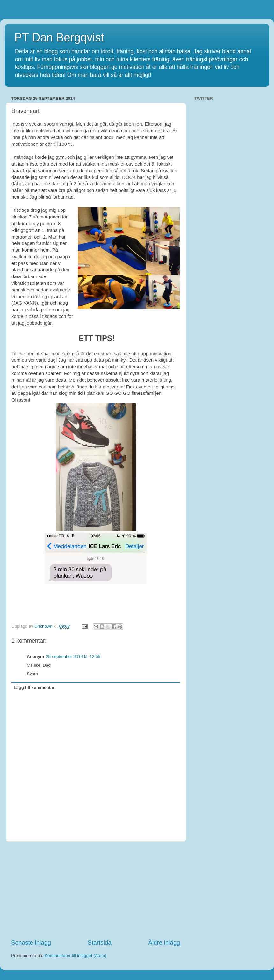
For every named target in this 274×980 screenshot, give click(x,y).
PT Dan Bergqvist (59, 37)
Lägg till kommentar (34, 687)
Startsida (100, 943)
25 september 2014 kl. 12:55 (73, 656)
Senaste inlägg (31, 943)
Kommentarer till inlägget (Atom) (76, 956)
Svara (32, 674)
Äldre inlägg (164, 943)
